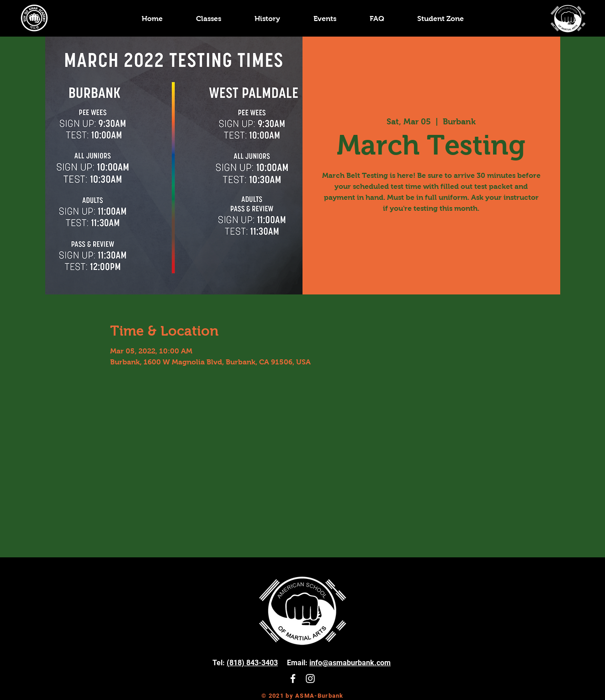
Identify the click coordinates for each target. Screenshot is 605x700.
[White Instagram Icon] (310, 679)
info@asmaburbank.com (350, 663)
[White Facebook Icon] (293, 679)
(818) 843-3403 (252, 663)
